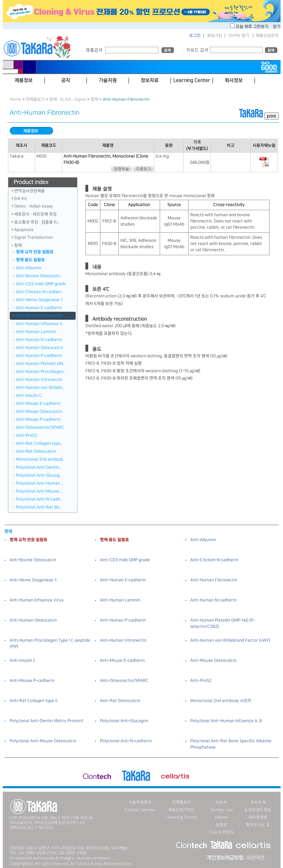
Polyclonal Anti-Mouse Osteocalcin (43, 741)
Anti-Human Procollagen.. (41, 372)
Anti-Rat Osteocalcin (36, 451)
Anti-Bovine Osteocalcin (33, 560)
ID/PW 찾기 (239, 36)
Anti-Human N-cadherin (39, 340)
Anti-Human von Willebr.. (40, 388)
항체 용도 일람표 (30, 260)
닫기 (277, 27)
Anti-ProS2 (27, 435)
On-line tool (221, 810)
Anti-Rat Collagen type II (34, 701)
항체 (94, 99)
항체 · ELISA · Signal (68, 99)
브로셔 (221, 802)
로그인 (195, 36)
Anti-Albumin (29, 268)
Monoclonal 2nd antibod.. (40, 459)
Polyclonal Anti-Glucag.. (39, 475)
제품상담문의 (267, 36)
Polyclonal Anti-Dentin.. (39, 467)
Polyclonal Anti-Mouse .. (39, 491)
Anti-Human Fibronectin (39, 316)
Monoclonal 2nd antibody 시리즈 (221, 701)
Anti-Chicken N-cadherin (214, 560)
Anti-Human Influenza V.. (40, 324)
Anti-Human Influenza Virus (37, 600)
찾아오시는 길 (258, 825)
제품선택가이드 (181, 810)
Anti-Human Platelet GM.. (41, 364)
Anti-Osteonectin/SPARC (40, 427)
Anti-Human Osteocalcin (40, 348)
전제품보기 (35, 99)
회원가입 (215, 36)
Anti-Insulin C (29, 396)
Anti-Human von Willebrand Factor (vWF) (230, 640)
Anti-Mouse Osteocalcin (39, 411)
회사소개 (258, 802)
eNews (221, 817)
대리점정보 (258, 817)
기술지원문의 (140, 802)
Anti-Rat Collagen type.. (39, 443)
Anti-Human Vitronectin (39, 380)
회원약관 (255, 858)
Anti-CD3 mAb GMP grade (41, 284)
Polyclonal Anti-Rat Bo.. (39, 507)
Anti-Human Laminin (36, 332)
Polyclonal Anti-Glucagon (124, 721)
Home (15, 99)
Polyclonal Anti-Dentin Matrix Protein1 (47, 721)
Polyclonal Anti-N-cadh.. (39, 499)
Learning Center (182, 817)
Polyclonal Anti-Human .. (40, 483)
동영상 (221, 825)
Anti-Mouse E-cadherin (38, 403)
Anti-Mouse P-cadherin (38, 419)
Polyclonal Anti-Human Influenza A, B (226, 721)
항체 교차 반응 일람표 (35, 252)
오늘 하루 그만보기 (253, 27)
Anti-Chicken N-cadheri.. (40, 292)
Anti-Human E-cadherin (39, 308)
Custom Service (140, 810)
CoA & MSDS (221, 832)
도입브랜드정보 (258, 810)
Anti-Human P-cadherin (39, 356)
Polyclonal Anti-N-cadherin (126, 741)
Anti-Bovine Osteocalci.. (39, 276)
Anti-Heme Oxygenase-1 (39, 300)
